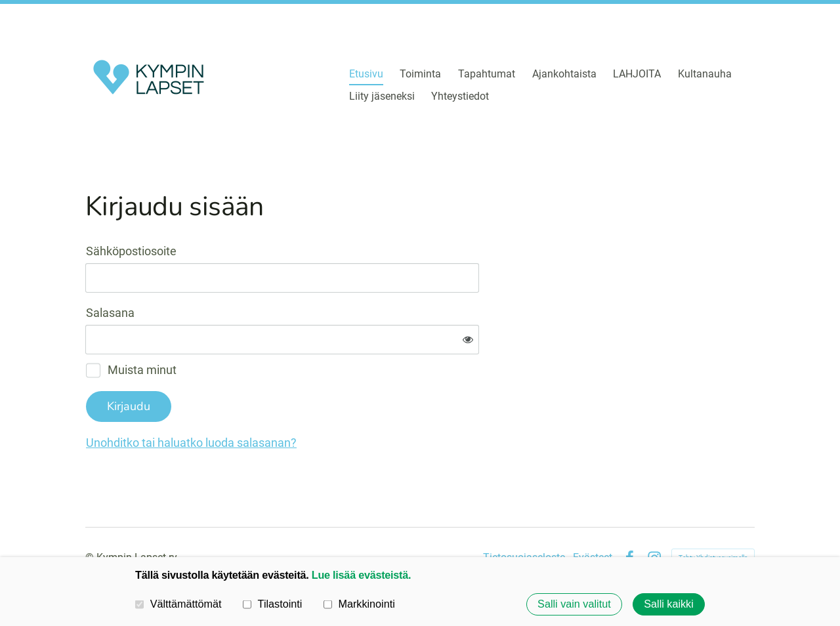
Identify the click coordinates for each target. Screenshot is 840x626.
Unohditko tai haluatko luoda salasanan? (333, 399)
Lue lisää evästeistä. (361, 575)
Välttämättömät (178, 604)
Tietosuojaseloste (524, 514)
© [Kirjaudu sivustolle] (91, 514)
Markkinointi (359, 604)
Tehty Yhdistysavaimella (713, 514)
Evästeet (593, 514)
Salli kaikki (669, 604)
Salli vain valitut (574, 604)
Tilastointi (272, 604)
